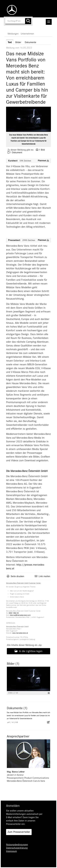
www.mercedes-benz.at (20, 633)
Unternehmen (27, 34)
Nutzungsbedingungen (17, 845)
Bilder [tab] (18, 42)
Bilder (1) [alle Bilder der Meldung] (13, 664)
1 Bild (42, 150)
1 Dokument (16, 153)
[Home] (11, 10)
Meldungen (13, 34)
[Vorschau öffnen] (28, 119)
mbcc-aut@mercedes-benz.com (20, 615)
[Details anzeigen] (49, 693)
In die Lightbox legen (28, 651)
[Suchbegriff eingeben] (18, 21)
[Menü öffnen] (49, 22)
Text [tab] (10, 42)
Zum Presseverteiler (19, 832)
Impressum (11, 851)
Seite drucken (17, 576)
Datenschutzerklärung (17, 848)
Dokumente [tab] (30, 42)
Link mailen (44, 576)
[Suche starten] (28, 21)
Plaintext (43, 161)
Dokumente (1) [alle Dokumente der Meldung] (17, 708)
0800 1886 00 (14, 613)
